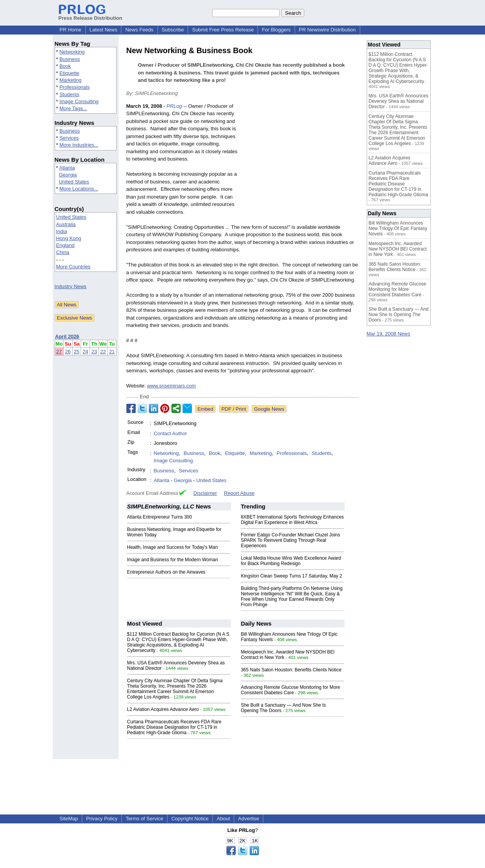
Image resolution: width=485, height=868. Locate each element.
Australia (66, 224)
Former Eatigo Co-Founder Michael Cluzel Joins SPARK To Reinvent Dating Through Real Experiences (290, 540)
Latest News (104, 30)
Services (69, 138)
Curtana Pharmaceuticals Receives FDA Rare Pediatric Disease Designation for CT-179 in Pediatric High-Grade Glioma (174, 727)
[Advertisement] (301, 159)
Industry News (71, 286)
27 (59, 352)
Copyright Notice (190, 819)
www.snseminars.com (171, 386)
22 (103, 352)
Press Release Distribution (91, 15)
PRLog (174, 106)
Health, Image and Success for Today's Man (173, 547)
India (62, 231)
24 (85, 352)
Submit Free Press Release (223, 30)
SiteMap (69, 819)
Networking (72, 52)
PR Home (71, 30)
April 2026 (67, 336)
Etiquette (69, 73)
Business (70, 59)
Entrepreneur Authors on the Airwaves (166, 572)
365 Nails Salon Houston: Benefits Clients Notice (291, 670)
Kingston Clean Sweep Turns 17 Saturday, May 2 (291, 576)
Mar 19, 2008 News (389, 334)
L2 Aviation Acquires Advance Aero (163, 709)
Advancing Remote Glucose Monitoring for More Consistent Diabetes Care (290, 690)
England (66, 245)
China (63, 252)
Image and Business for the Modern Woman (173, 560)
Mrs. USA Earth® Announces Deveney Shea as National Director (399, 101)
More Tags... (73, 108)
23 (94, 352)
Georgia (68, 175)
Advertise (249, 819)
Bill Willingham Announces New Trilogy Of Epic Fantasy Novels (398, 228)
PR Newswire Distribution (327, 30)
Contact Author (170, 433)
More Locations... (79, 189)
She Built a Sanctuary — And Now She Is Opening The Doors (399, 315)
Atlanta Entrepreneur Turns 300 (160, 517)
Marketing (70, 80)
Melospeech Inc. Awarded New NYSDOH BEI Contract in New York (398, 249)
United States (74, 182)
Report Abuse (239, 493)
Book (65, 66)
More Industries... (79, 145)
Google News (269, 409)
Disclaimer (205, 493)
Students (69, 94)
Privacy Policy (102, 819)
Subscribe (173, 30)
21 (112, 352)
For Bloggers (276, 30)
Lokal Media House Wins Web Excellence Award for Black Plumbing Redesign (291, 561)
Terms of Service (144, 819)
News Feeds (139, 30)
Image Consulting (79, 101)
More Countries (73, 267)
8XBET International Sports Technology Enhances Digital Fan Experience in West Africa (292, 520)
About (223, 819)
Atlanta (67, 168)
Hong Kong (69, 238)
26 (68, 352)
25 (76, 352)
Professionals (74, 87)
